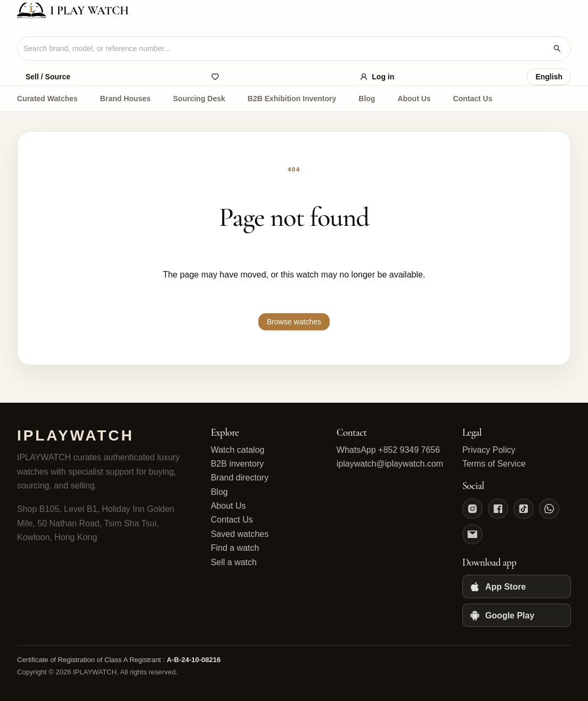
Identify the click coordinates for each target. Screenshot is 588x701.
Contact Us (473, 99)
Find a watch (235, 548)
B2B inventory (238, 464)
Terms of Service (494, 464)
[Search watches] (557, 48)
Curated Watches (47, 99)
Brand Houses (125, 99)
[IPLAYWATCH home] (294, 11)
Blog (367, 99)
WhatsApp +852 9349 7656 (388, 450)
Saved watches (240, 534)
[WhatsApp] (549, 509)
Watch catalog (238, 450)
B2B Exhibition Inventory (292, 99)
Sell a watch (234, 562)
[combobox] (285, 48)
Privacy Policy (489, 450)
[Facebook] (498, 509)
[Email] (472, 534)
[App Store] (517, 586)
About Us (414, 99)
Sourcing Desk (199, 99)
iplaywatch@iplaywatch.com (390, 464)
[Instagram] (472, 509)
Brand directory (240, 478)
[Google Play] (517, 615)
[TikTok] (524, 509)
